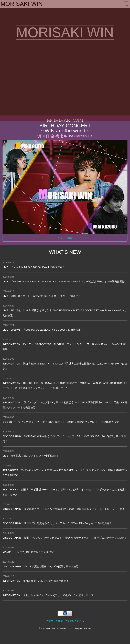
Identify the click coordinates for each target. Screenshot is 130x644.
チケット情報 (65, 238)
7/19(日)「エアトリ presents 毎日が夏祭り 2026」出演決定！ (42, 296)
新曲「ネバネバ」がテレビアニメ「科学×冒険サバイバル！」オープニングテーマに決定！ (65, 538)
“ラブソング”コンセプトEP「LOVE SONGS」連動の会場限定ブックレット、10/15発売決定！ (62, 422)
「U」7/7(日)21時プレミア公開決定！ (29, 552)
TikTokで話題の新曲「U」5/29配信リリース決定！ (42, 566)
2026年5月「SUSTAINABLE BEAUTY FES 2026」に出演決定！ (43, 330)
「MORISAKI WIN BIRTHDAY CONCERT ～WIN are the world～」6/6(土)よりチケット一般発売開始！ (65, 281)
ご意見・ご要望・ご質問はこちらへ (65, 621)
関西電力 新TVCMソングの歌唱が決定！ (36, 581)
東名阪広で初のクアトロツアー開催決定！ (31, 456)
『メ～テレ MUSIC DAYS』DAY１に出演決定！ (34, 267)
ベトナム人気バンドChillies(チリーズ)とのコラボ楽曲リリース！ (49, 595)
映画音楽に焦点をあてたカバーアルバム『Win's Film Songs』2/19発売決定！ (57, 523)
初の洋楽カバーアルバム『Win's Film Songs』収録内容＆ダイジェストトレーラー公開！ (64, 509)
